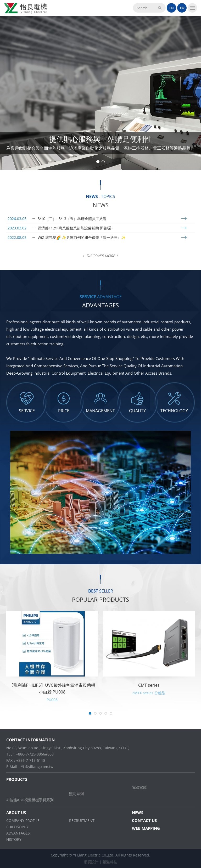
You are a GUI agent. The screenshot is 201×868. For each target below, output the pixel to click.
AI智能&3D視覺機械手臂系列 (30, 800)
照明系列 (76, 794)
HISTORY (14, 839)
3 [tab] (100, 713)
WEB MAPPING (146, 828)
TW (182, 8)
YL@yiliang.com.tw (37, 767)
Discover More (101, 256)
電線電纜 (139, 787)
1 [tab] (98, 162)
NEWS (138, 813)
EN (172, 8)
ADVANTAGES (18, 833)
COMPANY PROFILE (23, 821)
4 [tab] (106, 713)
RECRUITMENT (82, 821)
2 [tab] (103, 162)
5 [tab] (111, 713)
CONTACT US (144, 820)
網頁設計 (91, 862)
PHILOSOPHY (17, 827)
